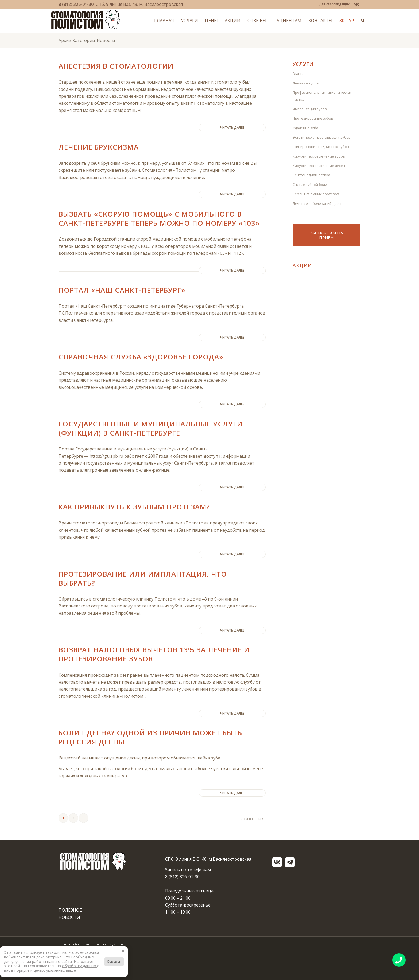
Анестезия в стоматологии (116, 66)
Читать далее (232, 128)
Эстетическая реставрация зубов (322, 137)
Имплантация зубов (310, 109)
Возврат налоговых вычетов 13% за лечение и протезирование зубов (154, 654)
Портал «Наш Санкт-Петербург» (122, 290)
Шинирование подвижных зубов (321, 147)
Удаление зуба (305, 128)
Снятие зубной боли (310, 185)
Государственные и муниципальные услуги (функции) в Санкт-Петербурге (151, 428)
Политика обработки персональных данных (91, 944)
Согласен (114, 962)
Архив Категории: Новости (87, 40)
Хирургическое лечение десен (319, 166)
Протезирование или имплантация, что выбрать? (143, 578)
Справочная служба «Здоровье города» (141, 357)
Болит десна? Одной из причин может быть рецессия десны (150, 737)
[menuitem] (333, 4)
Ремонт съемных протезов (316, 194)
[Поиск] (355, 21)
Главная (300, 73)
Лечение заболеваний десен (318, 203)
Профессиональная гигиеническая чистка (322, 96)
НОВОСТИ (69, 917)
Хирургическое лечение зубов (319, 156)
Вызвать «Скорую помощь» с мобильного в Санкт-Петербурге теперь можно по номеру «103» (159, 218)
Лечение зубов (306, 83)
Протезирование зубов (313, 118)
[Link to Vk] (356, 4)
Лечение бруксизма (99, 147)
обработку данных (79, 966)
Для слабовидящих (334, 4)
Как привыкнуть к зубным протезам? (134, 507)
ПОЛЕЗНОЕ (70, 910)
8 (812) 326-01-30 (76, 4)
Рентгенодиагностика (311, 175)
